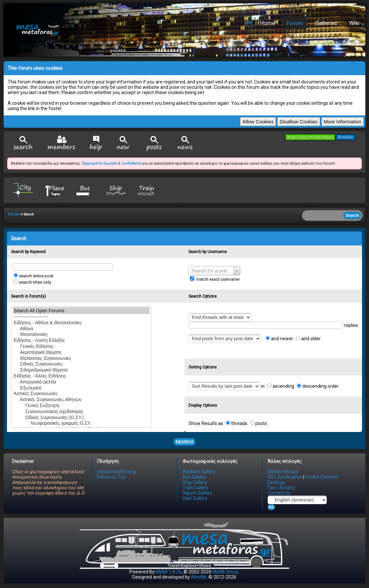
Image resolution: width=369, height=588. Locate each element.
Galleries (326, 23)
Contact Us (279, 493)
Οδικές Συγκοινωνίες (81, 364)
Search (23, 144)
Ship (116, 190)
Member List (61, 143)
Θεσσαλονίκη (81, 335)
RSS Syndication (285, 477)
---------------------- (81, 317)
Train (147, 190)
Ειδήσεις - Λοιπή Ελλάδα (81, 341)
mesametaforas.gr (117, 472)
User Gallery (195, 498)
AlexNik (199, 577)
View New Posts (123, 144)
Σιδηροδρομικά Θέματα (81, 370)
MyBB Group (225, 572)
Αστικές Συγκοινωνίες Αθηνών (81, 400)
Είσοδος (346, 137)
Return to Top (111, 477)
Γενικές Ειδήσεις (81, 347)
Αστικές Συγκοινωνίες (81, 394)
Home (267, 23)
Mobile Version (283, 472)
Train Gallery (195, 488)
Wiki (354, 23)
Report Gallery (197, 493)
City (23, 190)
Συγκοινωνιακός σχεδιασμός (81, 412)
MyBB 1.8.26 (169, 572)
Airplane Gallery (199, 472)
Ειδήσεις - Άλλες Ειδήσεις (81, 376)
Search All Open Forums (81, 311)
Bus (85, 190)
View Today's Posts (154, 144)
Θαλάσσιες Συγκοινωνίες (81, 359)
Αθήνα (81, 329)
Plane (54, 190)
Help (96, 143)
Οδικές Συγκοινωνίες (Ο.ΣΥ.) (81, 418)
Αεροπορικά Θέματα (81, 353)
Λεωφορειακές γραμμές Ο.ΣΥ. (81, 423)
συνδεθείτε (131, 163)
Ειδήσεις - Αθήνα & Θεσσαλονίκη (81, 323)
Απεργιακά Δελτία (81, 382)
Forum (295, 23)
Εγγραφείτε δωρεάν (100, 163)
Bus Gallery (194, 477)
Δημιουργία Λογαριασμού (310, 137)
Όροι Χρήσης (282, 488)
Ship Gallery (195, 482)
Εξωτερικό (81, 388)
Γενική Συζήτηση (81, 406)
